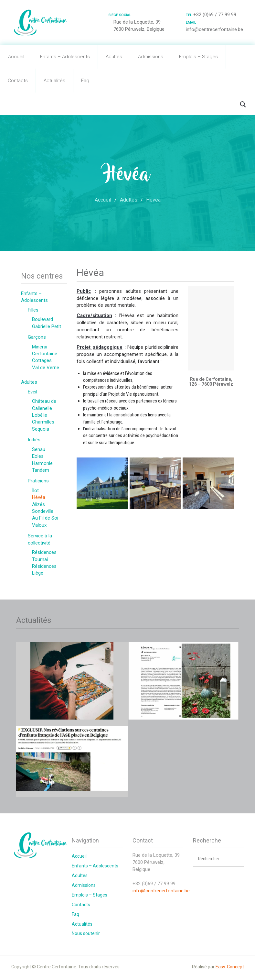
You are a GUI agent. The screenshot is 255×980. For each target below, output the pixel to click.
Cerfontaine (45, 354)
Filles (33, 310)
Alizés (38, 504)
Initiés (34, 440)
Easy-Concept (230, 967)
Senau (39, 449)
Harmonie (42, 463)
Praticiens (38, 481)
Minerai (40, 347)
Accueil (16, 57)
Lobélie (40, 415)
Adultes (114, 57)
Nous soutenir (86, 933)
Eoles (38, 456)
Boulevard (42, 319)
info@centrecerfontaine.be (161, 891)
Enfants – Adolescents (65, 57)
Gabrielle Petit (47, 326)
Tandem (41, 470)
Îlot (35, 490)
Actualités (54, 81)
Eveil (32, 392)
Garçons (37, 337)
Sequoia (41, 429)
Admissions (151, 57)
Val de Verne (46, 368)
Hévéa (39, 497)
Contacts (18, 81)
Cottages (42, 360)
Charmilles (43, 422)
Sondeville (43, 511)
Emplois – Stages (198, 57)
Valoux (39, 525)
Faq (85, 81)
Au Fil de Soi (45, 518)
